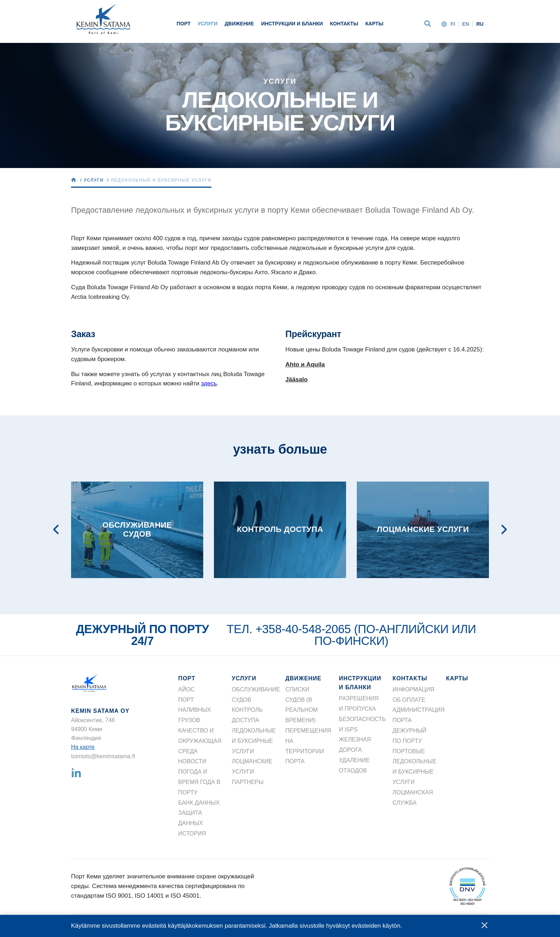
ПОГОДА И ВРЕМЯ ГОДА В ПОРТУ (199, 782)
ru (480, 24)
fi (453, 24)
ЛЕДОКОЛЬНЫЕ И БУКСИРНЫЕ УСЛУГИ (254, 741)
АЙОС (186, 689)
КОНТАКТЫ (344, 24)
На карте (83, 747)
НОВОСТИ (192, 761)
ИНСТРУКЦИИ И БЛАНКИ (292, 24)
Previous (56, 530)
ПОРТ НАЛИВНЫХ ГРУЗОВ (195, 710)
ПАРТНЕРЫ (248, 782)
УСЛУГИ (208, 24)
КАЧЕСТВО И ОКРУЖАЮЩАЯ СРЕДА (200, 741)
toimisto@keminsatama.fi (103, 756)
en (466, 24)
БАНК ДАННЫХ (199, 803)
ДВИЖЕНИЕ (239, 24)
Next (504, 530)
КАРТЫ (374, 24)
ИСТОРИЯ (192, 834)
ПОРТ (184, 24)
